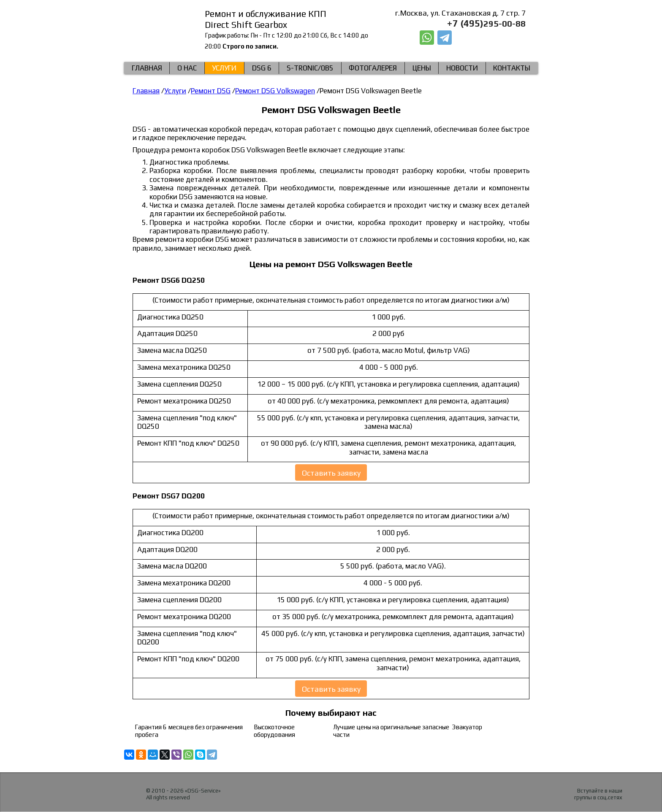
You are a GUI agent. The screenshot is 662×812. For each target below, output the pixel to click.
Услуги (224, 68)
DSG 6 (262, 68)
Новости (462, 68)
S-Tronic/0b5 (310, 68)
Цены (422, 68)
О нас (187, 68)
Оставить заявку (331, 473)
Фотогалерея (373, 68)
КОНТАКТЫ (512, 68)
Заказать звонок (491, 38)
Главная (147, 68)
